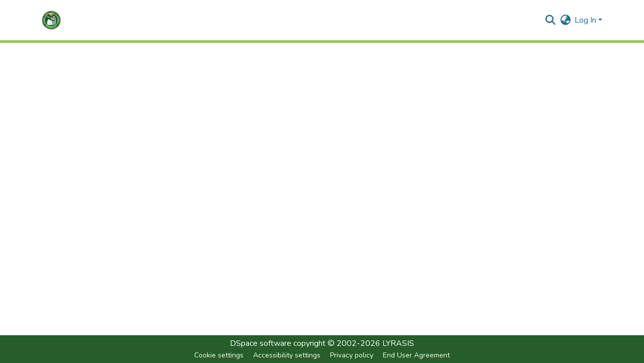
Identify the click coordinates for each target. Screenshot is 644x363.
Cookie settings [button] (219, 355)
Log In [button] (586, 20)
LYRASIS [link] (398, 343)
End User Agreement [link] (416, 355)
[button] (51, 20)
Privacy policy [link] (352, 355)
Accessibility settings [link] (287, 355)
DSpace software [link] (261, 343)
